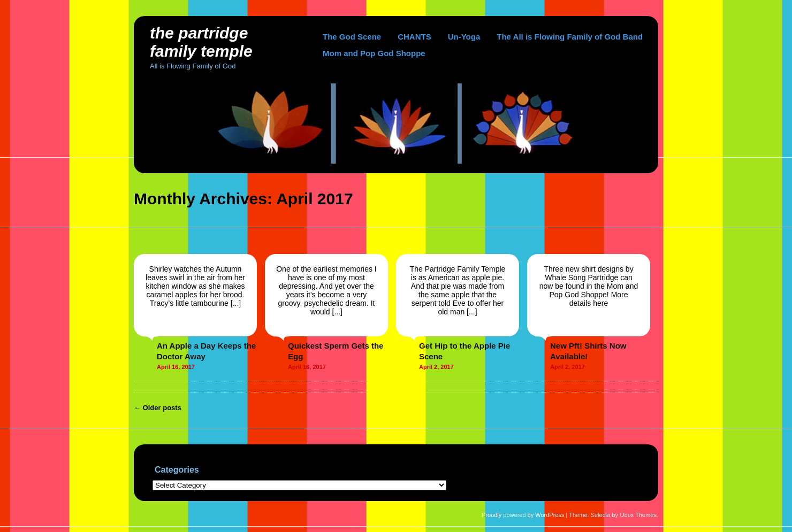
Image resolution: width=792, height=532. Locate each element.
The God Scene (352, 37)
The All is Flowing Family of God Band (570, 37)
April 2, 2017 (436, 367)
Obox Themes (638, 515)
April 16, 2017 (176, 367)
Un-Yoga (464, 37)
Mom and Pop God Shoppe (374, 53)
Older (158, 408)
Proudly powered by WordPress (523, 515)
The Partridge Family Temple (201, 42)
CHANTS (414, 37)
